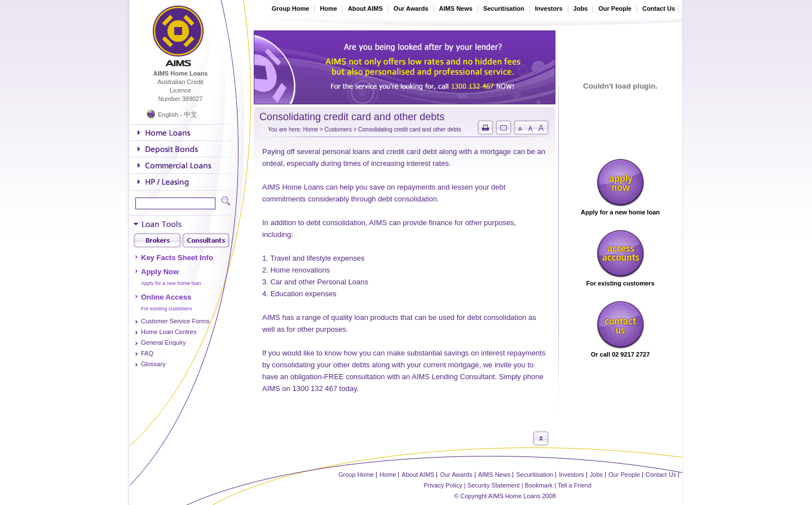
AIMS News (456, 8)
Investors (549, 8)
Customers (338, 129)
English (168, 115)
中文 (191, 115)
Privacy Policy (443, 485)
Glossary (153, 364)
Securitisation (504, 8)
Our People (615, 8)
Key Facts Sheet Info (177, 258)
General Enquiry (164, 342)
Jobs (581, 8)
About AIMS (365, 8)
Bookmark (539, 485)
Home (328, 8)
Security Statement (494, 485)
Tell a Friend (575, 485)
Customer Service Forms (175, 321)
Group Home (291, 8)
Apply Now (160, 272)
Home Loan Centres (169, 332)
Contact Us (659, 8)
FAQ (147, 353)
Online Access (166, 297)
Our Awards (411, 8)
